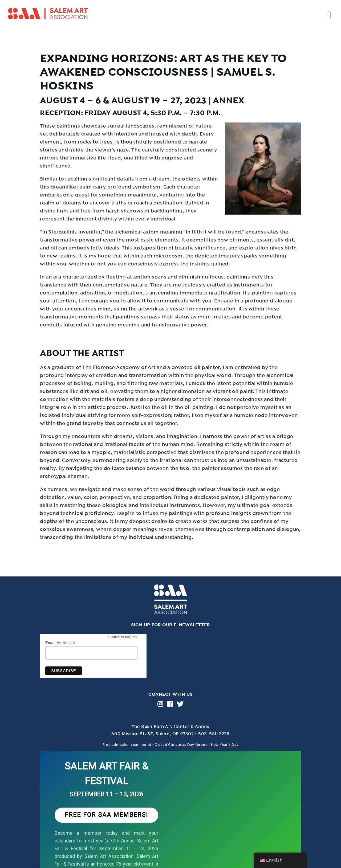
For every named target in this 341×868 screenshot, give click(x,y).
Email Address (60, 643)
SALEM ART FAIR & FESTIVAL (107, 774)
